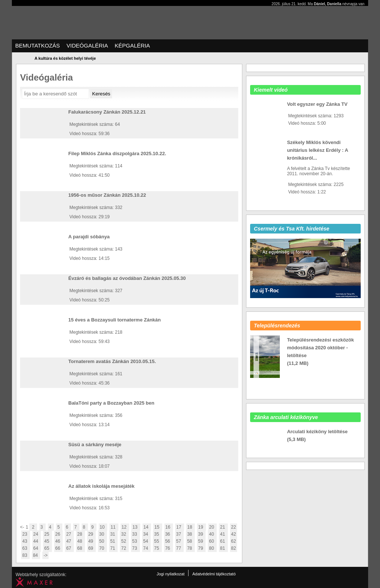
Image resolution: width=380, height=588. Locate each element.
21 (223, 527)
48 (81, 541)
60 (212, 541)
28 (81, 534)
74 (147, 548)
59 (202, 541)
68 (81, 548)
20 (213, 527)
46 (59, 541)
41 (223, 534)
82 (234, 548)
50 (102, 541)
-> (45, 555)
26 (59, 534)
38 (190, 534)
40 (212, 534)
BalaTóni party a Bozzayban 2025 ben (111, 403)
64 (37, 548)
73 (135, 548)
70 (102, 548)
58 (190, 541)
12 (125, 527)
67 (69, 548)
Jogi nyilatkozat (171, 574)
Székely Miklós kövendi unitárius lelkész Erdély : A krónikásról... (317, 150)
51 (114, 541)
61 (223, 541)
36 (168, 534)
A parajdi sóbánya (89, 237)
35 (157, 534)
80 (212, 548)
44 (37, 541)
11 (114, 527)
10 (103, 527)
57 (180, 541)
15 (158, 527)
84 (36, 555)
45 (47, 541)
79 (202, 548)
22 (234, 527)
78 (190, 548)
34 (147, 534)
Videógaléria (87, 45)
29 (92, 534)
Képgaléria (132, 45)
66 (59, 548)
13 (136, 527)
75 (157, 548)
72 (124, 548)
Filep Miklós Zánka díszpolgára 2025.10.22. (117, 153)
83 (25, 555)
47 (69, 541)
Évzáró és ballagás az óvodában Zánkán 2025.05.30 (127, 278)
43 (26, 541)
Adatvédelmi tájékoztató (214, 574)
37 (180, 534)
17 (180, 527)
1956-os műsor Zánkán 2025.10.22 (107, 195)
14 (147, 527)
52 (124, 541)
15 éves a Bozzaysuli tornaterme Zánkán (114, 320)
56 (168, 541)
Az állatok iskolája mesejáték (101, 486)
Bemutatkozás (37, 45)
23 (26, 534)
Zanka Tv (21, 16)
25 (47, 534)
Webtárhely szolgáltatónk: (41, 575)
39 (202, 534)
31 (114, 534)
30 (102, 534)
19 (202, 527)
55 (157, 541)
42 (234, 534)
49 (92, 541)
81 (223, 548)
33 (135, 534)
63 (26, 548)
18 (191, 527)
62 (234, 541)
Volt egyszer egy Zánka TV (317, 104)
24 (37, 534)
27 (69, 534)
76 (168, 548)
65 (47, 548)
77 (180, 548)
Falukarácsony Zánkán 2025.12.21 (107, 112)
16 (169, 527)
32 (124, 534)
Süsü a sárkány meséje (95, 445)
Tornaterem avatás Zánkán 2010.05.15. (112, 361)
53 (135, 541)
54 (147, 541)
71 (114, 548)
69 (92, 548)
